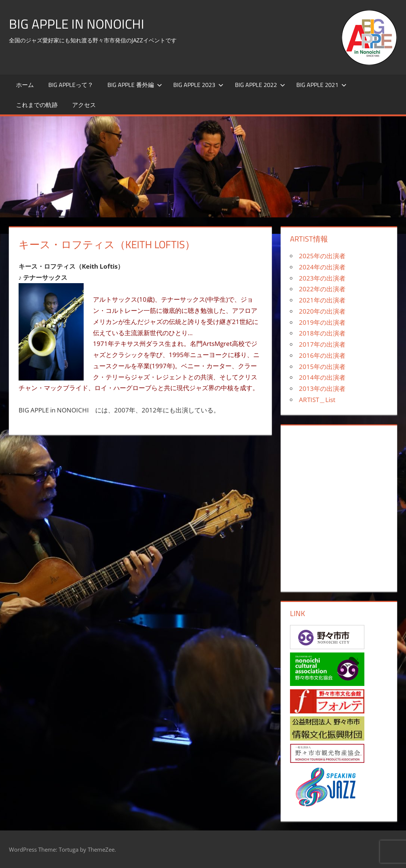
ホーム (25, 85)
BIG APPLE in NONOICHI (77, 24)
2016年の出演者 (322, 355)
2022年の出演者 (322, 289)
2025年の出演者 (322, 256)
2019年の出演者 (322, 322)
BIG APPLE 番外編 (135, 85)
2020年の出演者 (322, 311)
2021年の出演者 (322, 300)
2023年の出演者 (322, 278)
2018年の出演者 (322, 333)
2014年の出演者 (322, 377)
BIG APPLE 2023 (198, 85)
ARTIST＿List (317, 400)
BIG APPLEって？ (71, 85)
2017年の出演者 (322, 344)
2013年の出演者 (322, 388)
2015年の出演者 (322, 367)
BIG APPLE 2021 (321, 85)
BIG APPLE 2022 (260, 85)
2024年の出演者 (322, 267)
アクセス (84, 105)
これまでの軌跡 (37, 105)
